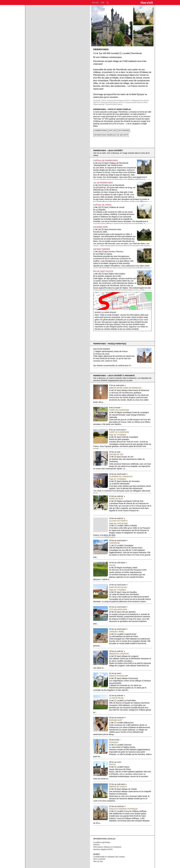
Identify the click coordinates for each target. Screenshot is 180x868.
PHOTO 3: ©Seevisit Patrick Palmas (130, 103)
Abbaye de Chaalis (118, 787)
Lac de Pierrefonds (103, 183)
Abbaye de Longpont (119, 654)
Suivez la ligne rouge (105, 312)
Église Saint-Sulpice (103, 271)
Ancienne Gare (100, 227)
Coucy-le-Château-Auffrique (123, 809)
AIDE (102, 3)
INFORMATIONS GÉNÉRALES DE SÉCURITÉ (111, 135)
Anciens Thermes (102, 249)
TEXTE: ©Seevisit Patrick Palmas (112, 101)
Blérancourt (116, 720)
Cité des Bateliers (118, 609)
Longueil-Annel (117, 632)
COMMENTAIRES (100, 131)
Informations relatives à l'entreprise (107, 847)
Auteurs (96, 845)
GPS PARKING (124, 131)
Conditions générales (102, 842)
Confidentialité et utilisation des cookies (109, 857)
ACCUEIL (95, 3)
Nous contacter (99, 859)
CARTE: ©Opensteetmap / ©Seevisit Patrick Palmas (121, 104)
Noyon (112, 764)
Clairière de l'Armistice (121, 477)
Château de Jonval (102, 205)
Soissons (114, 742)
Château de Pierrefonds (105, 161)
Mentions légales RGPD (103, 849)
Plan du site (98, 861)
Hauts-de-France (102, 349)
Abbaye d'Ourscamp (119, 676)
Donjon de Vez (116, 454)
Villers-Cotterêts (118, 521)
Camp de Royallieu (118, 587)
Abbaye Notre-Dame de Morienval (125, 388)
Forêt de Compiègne (119, 410)
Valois (112, 565)
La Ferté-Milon (116, 698)
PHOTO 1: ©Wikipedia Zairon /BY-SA (136, 101)
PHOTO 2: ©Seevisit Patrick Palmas (105, 103)
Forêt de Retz (116, 499)
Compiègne (114, 543)
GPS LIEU (113, 131)
